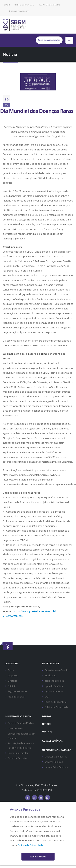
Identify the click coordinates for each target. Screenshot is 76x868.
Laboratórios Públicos (56, 767)
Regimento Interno (17, 691)
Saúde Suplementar (18, 753)
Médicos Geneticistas (56, 757)
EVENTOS (47, 716)
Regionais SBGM (16, 697)
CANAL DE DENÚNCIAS (49, 5)
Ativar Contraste (19, 11)
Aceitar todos (38, 857)
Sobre (11, 670)
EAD (47, 697)
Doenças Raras (16, 728)
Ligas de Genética (54, 686)
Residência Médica (54, 681)
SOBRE (7, 5)
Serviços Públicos (54, 762)
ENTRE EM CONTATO (24, 5)
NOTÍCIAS (47, 724)
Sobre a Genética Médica (21, 723)
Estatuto (12, 686)
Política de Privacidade (31, 845)
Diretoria (12, 681)
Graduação (50, 675)
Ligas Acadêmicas (54, 691)
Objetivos (13, 675)
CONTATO (47, 732)
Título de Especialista (56, 702)
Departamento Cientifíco (57, 670)
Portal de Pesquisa (18, 758)
